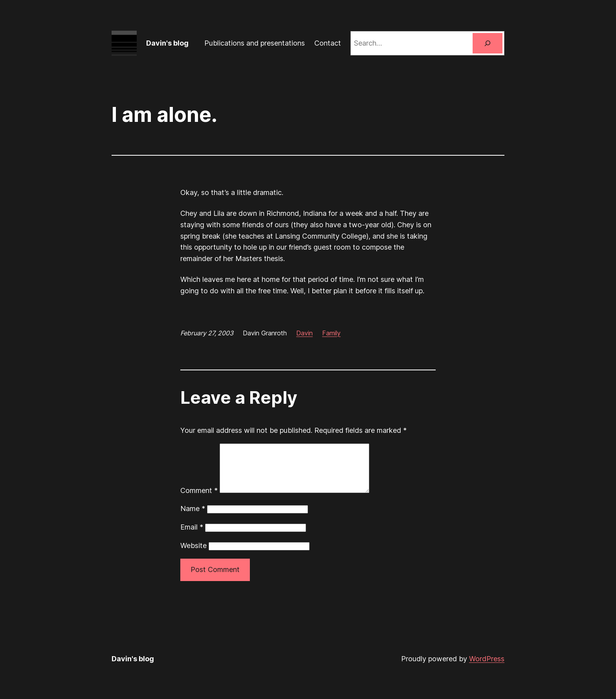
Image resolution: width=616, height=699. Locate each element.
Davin (304, 333)
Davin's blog (167, 43)
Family (331, 333)
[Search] (488, 43)
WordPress (487, 668)
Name (193, 518)
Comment (199, 500)
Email (192, 536)
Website (193, 555)
